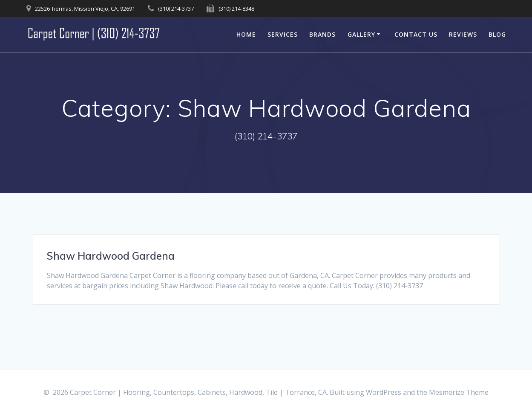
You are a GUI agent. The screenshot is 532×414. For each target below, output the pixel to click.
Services (283, 34)
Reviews (463, 34)
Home (246, 34)
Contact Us (416, 34)
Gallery (361, 34)
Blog (497, 34)
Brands (322, 34)
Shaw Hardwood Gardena (111, 256)
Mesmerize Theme (459, 392)
